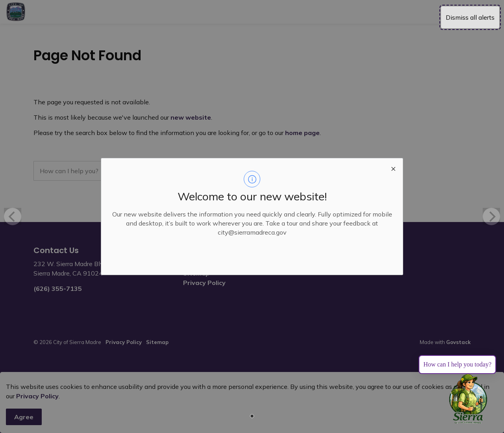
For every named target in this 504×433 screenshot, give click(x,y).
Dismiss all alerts (470, 17)
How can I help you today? (457, 364)
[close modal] (393, 168)
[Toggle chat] (468, 399)
